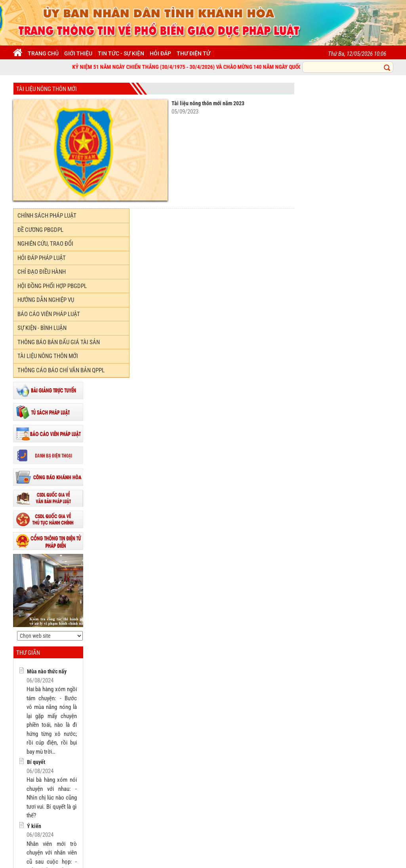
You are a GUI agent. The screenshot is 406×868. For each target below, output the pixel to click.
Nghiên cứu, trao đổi (45, 244)
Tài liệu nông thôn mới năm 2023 (208, 103)
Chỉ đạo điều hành (42, 272)
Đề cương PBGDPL (40, 230)
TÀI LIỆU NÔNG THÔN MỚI (47, 89)
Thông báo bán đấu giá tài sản (59, 342)
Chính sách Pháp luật (47, 216)
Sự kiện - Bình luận (42, 328)
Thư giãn (28, 653)
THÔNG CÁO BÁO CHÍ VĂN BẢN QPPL (61, 370)
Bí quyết (36, 762)
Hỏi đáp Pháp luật (42, 258)
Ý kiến (34, 826)
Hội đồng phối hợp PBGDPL (52, 286)
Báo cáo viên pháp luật (49, 314)
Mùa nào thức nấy (47, 671)
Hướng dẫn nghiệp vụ (46, 300)
